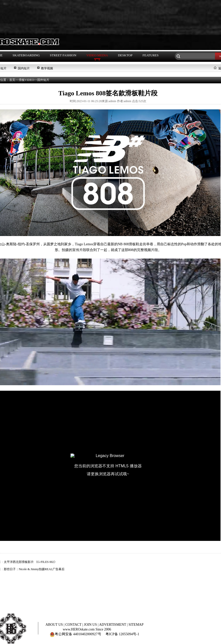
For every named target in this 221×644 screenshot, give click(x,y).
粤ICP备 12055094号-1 (122, 634)
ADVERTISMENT (113, 625)
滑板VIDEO (26, 80)
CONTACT (74, 625)
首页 (12, 80)
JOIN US (91, 625)
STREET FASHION (63, 55)
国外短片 (43, 80)
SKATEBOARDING (26, 55)
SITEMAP (136, 625)
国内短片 (24, 68)
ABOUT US (55, 625)
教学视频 (47, 68)
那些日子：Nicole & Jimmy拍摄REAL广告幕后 (34, 569)
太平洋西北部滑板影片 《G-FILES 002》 (30, 562)
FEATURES (150, 55)
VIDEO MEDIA (97, 55)
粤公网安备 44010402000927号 (75, 634)
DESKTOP (125, 55)
